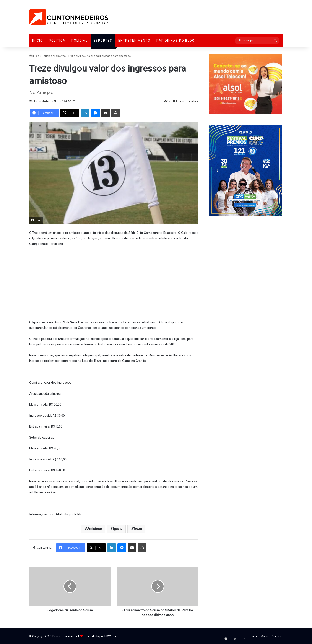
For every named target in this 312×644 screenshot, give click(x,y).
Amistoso (94, 529)
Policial (80, 41)
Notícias (47, 56)
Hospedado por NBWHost (100, 636)
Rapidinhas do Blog (175, 41)
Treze (138, 529)
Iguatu (118, 529)
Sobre (265, 636)
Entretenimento (134, 41)
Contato (277, 636)
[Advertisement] (114, 282)
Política (57, 41)
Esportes (103, 41)
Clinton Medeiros (43, 101)
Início (38, 41)
